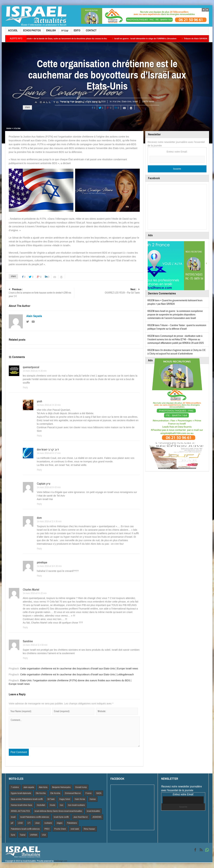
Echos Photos (32, 32)
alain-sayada (29, 787)
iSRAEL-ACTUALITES (20, 811)
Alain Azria (43, 787)
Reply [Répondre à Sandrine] (25, 658)
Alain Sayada (76, 102)
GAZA (99, 793)
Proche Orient (60, 829)
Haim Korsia (80, 799)
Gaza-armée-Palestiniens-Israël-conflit (27, 799)
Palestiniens (72, 823)
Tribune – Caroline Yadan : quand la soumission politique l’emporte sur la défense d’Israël (177, 327)
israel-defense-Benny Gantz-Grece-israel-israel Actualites (58, 811)
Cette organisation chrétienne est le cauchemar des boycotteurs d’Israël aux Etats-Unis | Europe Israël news (79, 669)
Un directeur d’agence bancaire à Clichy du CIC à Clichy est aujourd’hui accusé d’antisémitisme (177, 352)
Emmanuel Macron (73, 793)
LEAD (20, 823)
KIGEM (151, 300)
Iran (62, 805)
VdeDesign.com (61, 861)
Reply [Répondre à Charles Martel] (25, 628)
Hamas (93, 799)
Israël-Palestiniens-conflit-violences (35, 817)
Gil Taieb (51, 799)
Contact (91, 32)
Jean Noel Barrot (80, 817)
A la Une (116, 102)
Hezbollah (41, 805)
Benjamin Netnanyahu (61, 787)
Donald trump (81, 787)
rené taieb (75, 829)
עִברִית (65, 32)
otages (60, 823)
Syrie (13, 835)
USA (44, 835)
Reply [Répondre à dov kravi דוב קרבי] (39, 470)
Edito (77, 32)
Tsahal (23, 835)
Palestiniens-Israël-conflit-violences (25, 829)
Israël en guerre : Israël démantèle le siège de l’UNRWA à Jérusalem (149, 39)
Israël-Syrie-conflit (61, 817)
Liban (37, 823)
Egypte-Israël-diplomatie (21, 793)
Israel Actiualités (93, 811)
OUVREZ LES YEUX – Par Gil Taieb (107, 291)
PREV (47, 829)
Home (9, 128)
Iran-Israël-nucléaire (76, 805)
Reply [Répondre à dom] (39, 549)
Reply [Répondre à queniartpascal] (25, 388)
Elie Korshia (55, 793)
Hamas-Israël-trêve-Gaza (22, 805)
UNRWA (34, 835)
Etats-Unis (126, 102)
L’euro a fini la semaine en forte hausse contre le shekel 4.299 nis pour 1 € (41, 293)
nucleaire (48, 823)
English (51, 32)
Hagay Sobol (65, 799)
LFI (29, 823)
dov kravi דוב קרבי (48, 449)
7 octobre (15, 787)
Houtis (52, 805)
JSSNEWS (97, 817)
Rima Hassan (89, 829)
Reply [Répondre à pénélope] (39, 576)
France (88, 793)
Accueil (13, 32)
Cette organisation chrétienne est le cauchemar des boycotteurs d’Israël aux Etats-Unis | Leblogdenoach (77, 674)
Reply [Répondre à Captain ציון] (39, 504)
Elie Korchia (41, 793)
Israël (135, 102)
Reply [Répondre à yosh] (39, 436)
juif (12, 823)
